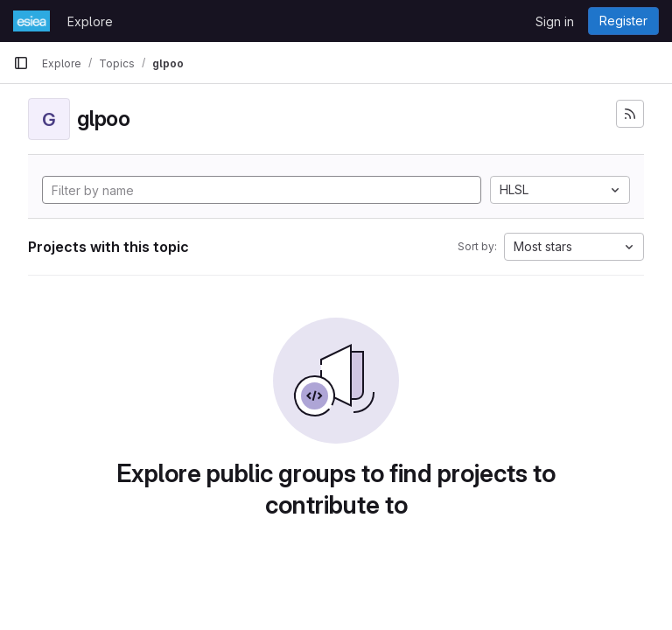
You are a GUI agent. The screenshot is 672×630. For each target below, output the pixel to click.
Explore (90, 21)
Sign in (555, 21)
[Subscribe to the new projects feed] (630, 114)
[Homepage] (31, 21)
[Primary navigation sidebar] (21, 63)
